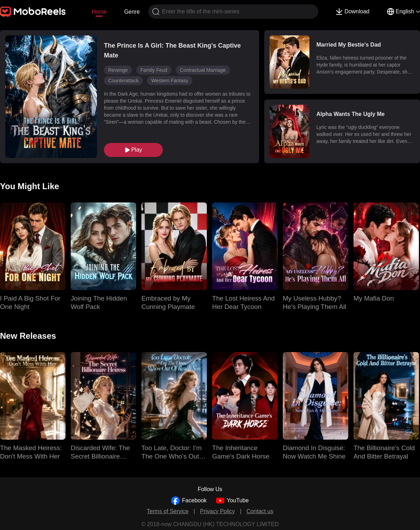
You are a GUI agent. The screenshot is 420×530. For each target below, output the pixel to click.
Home (99, 12)
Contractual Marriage (203, 70)
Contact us (260, 511)
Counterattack (123, 81)
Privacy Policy (218, 511)
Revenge (118, 70)
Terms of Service (167, 511)
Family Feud (154, 70)
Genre (132, 12)
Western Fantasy (170, 81)
